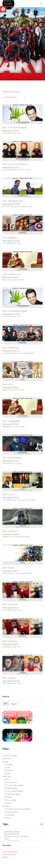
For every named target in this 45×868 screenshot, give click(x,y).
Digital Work (12, 788)
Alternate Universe (23, 834)
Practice (8, 758)
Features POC (12, 812)
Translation (11, 800)
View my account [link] (9, 854)
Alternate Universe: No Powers (23, 836)
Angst (23, 839)
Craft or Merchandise (15, 785)
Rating (5, 762)
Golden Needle (11, 756)
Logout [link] (5, 857)
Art (8, 779)
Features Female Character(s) (19, 809)
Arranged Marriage (23, 841)
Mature (10, 770)
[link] (3, 9)
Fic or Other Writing (15, 791)
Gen (8, 767)
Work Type (7, 776)
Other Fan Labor (13, 794)
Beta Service (12, 782)
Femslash (10, 815)
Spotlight (6, 806)
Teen (9, 773)
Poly (9, 818)
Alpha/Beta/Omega (23, 832)
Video (9, 803)
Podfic (9, 797)
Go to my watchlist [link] (10, 852)
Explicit (10, 764)
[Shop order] (14, 97)
